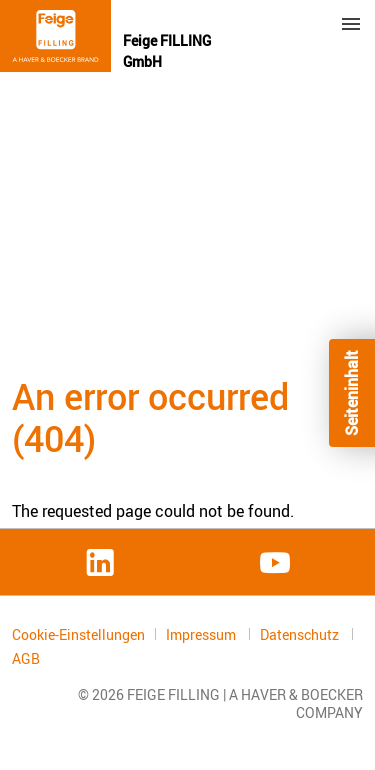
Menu (351, 24)
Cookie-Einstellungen (78, 634)
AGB (26, 659)
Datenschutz (301, 634)
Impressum (202, 634)
